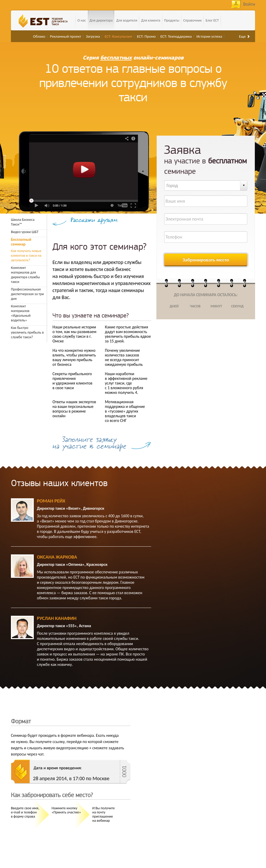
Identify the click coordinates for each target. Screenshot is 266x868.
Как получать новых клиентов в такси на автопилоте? (28, 252)
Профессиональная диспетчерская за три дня (27, 294)
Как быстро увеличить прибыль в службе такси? (27, 332)
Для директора (101, 20)
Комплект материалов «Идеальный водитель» (21, 313)
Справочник (192, 20)
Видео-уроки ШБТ (25, 232)
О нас (82, 20)
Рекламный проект (65, 36)
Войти (249, 4)
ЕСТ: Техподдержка (176, 36)
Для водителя (127, 20)
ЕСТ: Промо (146, 36)
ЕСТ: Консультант (119, 36)
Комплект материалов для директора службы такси (25, 275)
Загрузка (93, 36)
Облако (39, 36)
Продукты (172, 20)
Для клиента (151, 20)
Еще (245, 36)
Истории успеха (209, 36)
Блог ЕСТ (212, 20)
